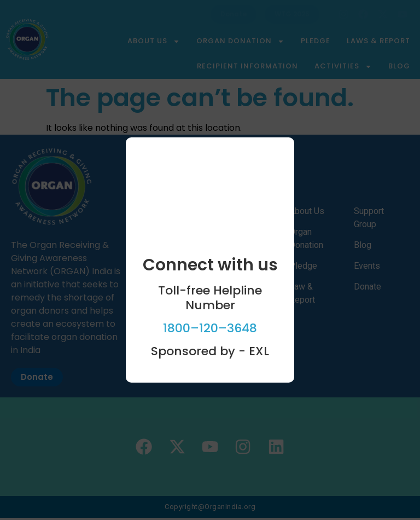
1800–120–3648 (210, 328)
